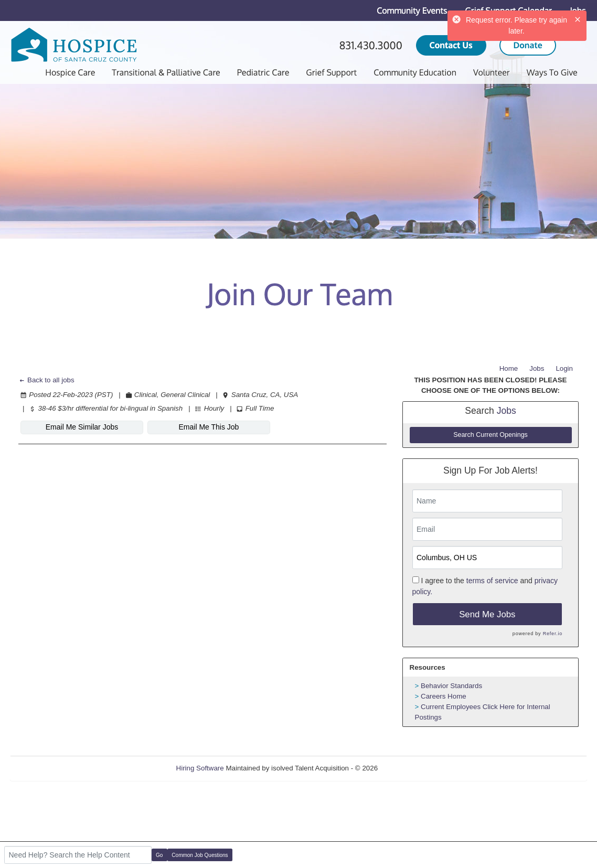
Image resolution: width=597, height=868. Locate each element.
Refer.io (553, 634)
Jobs (537, 368)
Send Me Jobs (487, 614)
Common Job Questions (200, 855)
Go (159, 855)
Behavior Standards (451, 686)
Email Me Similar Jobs (82, 427)
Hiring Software (200, 768)
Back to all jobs (46, 380)
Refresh (409, 768)
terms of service (492, 581)
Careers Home (444, 696)
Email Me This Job (209, 427)
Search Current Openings (491, 435)
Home (509, 368)
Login (564, 368)
